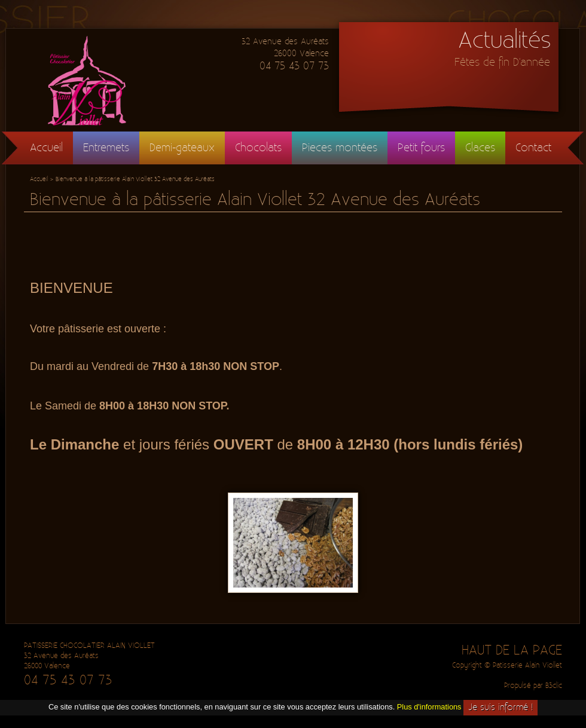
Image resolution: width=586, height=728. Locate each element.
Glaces (480, 148)
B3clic (554, 686)
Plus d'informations (429, 707)
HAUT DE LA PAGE (512, 650)
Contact (533, 148)
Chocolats (258, 148)
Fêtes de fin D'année (502, 62)
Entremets (106, 148)
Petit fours (421, 148)
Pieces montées (340, 148)
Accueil (46, 148)
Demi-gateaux (182, 148)
